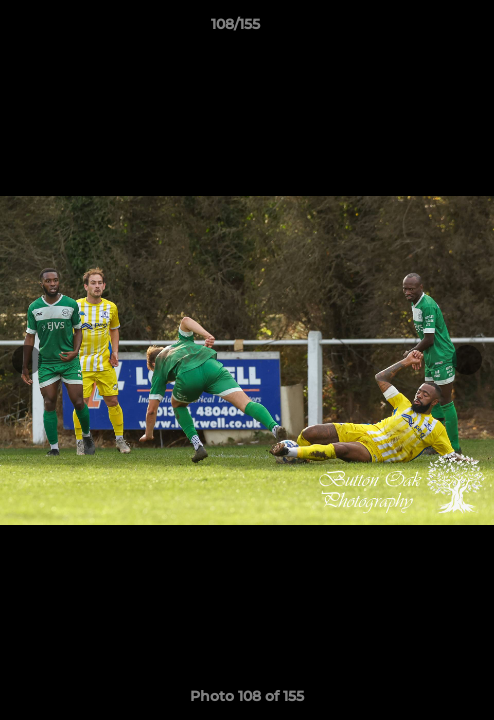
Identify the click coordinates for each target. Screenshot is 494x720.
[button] (422, 29)
